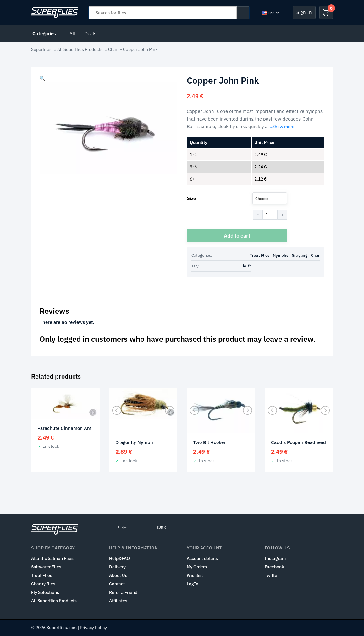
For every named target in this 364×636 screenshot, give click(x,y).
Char (113, 49)
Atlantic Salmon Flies (52, 559)
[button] (42, 78)
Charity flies (43, 584)
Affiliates (118, 601)
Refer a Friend (123, 593)
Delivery (117, 567)
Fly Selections (45, 593)
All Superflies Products (80, 49)
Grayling (300, 255)
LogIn (193, 584)
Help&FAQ (119, 559)
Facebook (274, 567)
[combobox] (270, 198)
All (72, 33)
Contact (117, 584)
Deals (90, 33)
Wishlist (195, 576)
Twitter (272, 576)
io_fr (247, 266)
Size (191, 198)
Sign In (304, 12)
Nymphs (281, 255)
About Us (118, 576)
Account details (202, 559)
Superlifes (41, 49)
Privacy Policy (93, 628)
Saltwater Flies (46, 567)
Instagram (275, 559)
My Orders (197, 567)
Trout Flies (260, 255)
